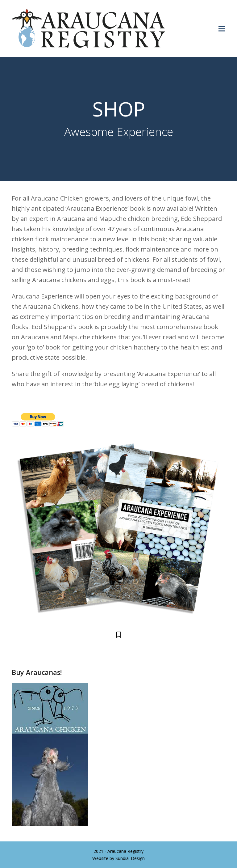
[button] (222, 29)
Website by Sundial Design (118, 858)
